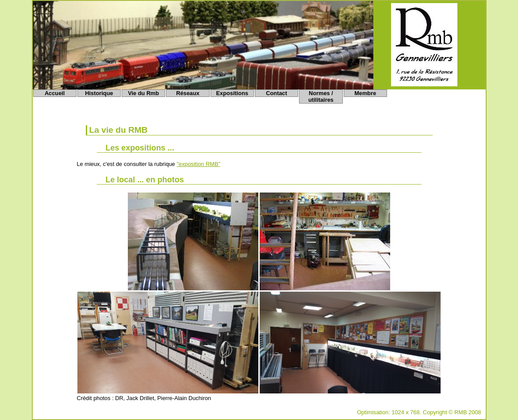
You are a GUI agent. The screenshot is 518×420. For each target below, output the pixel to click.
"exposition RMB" (198, 164)
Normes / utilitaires (321, 96)
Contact (276, 93)
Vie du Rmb (143, 93)
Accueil (55, 93)
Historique (99, 93)
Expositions (232, 93)
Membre (365, 93)
